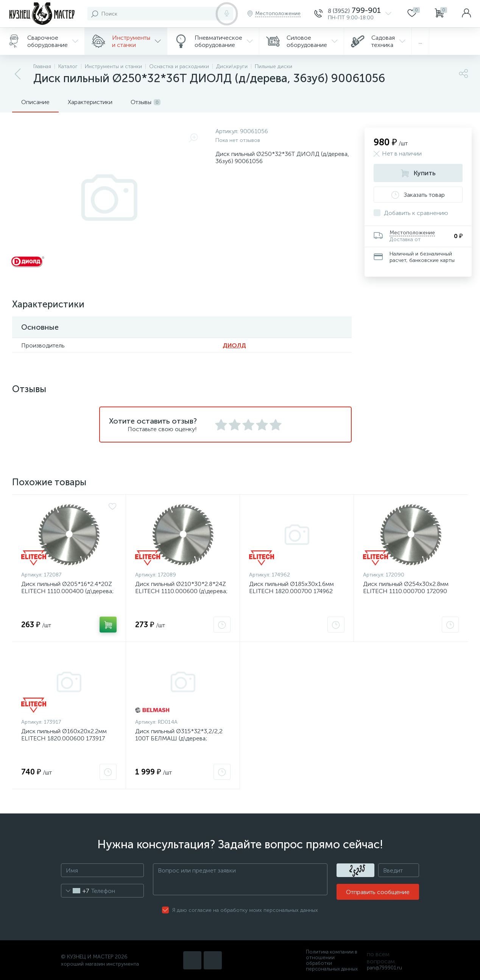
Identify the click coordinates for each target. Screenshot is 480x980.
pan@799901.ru (384, 968)
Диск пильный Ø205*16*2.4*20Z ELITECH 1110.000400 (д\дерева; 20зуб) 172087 (67, 591)
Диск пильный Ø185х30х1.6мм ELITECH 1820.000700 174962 (291, 587)
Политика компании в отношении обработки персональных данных (332, 960)
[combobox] (75, 891)
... (420, 41)
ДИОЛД (234, 345)
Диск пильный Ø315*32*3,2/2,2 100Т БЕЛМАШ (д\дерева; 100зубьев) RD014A (179, 738)
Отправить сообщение (378, 892)
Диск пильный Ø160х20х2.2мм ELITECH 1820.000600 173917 (64, 735)
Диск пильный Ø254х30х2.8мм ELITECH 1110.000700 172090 (406, 587)
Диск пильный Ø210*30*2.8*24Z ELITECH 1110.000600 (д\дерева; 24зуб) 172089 (181, 591)
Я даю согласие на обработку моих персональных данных (245, 910)
